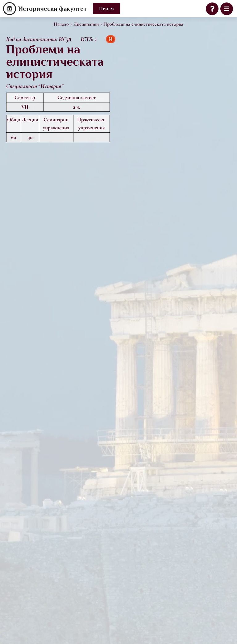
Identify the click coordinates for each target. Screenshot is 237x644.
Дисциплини (86, 24)
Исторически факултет (52, 9)
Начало (61, 24)
